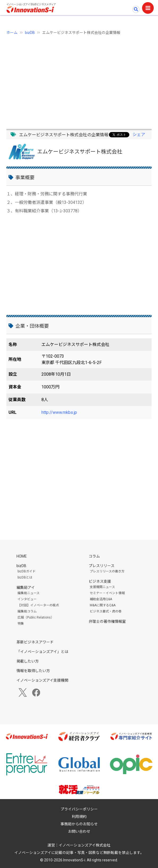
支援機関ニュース (102, 587)
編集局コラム (27, 611)
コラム (94, 556)
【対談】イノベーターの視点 (38, 605)
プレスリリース (102, 566)
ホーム (12, 33)
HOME (22, 556)
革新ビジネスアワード (35, 642)
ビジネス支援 (100, 581)
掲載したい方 (28, 661)
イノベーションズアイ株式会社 (85, 845)
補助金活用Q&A (101, 599)
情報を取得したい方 (33, 671)
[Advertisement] (79, 79)
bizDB (30, 33)
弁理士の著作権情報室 (107, 621)
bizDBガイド (27, 571)
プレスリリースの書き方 (107, 571)
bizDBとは (25, 577)
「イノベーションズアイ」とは (42, 652)
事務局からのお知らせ (79, 824)
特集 (21, 624)
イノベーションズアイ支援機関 (42, 680)
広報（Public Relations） (36, 617)
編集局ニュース (29, 593)
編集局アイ (26, 588)
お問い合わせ (79, 831)
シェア (139, 135)
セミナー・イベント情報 (107, 593)
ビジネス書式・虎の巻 (106, 611)
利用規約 (79, 817)
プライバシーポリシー (79, 809)
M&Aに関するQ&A (103, 605)
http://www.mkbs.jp (59, 412)
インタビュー (27, 599)
